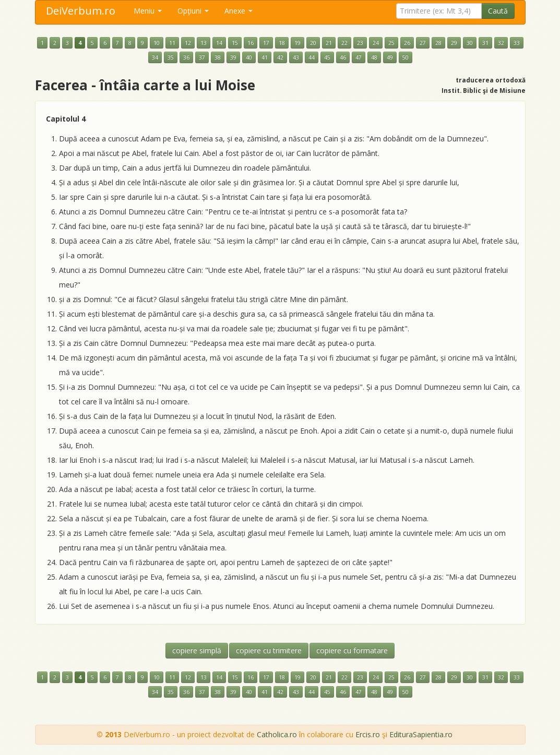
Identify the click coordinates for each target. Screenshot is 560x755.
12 (188, 43)
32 (501, 43)
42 (280, 57)
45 (327, 57)
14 (219, 43)
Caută (498, 11)
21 (329, 43)
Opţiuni (193, 11)
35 (171, 57)
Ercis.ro (368, 734)
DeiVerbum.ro (81, 11)
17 (266, 43)
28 (438, 43)
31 (485, 43)
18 (282, 43)
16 (251, 43)
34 (155, 57)
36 (186, 57)
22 (344, 43)
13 (204, 43)
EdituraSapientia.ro (421, 734)
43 (296, 57)
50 (406, 57)
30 (470, 43)
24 (376, 43)
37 (202, 57)
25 (391, 43)
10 (157, 43)
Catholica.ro (277, 734)
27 (423, 43)
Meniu (148, 11)
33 (517, 43)
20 (313, 43)
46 (343, 57)
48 (374, 57)
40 (249, 57)
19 (297, 43)
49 (390, 57)
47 (359, 57)
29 (454, 43)
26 (407, 43)
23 (360, 43)
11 (172, 43)
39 (233, 57)
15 (235, 43)
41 (265, 57)
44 (312, 57)
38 (218, 57)
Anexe (239, 11)
